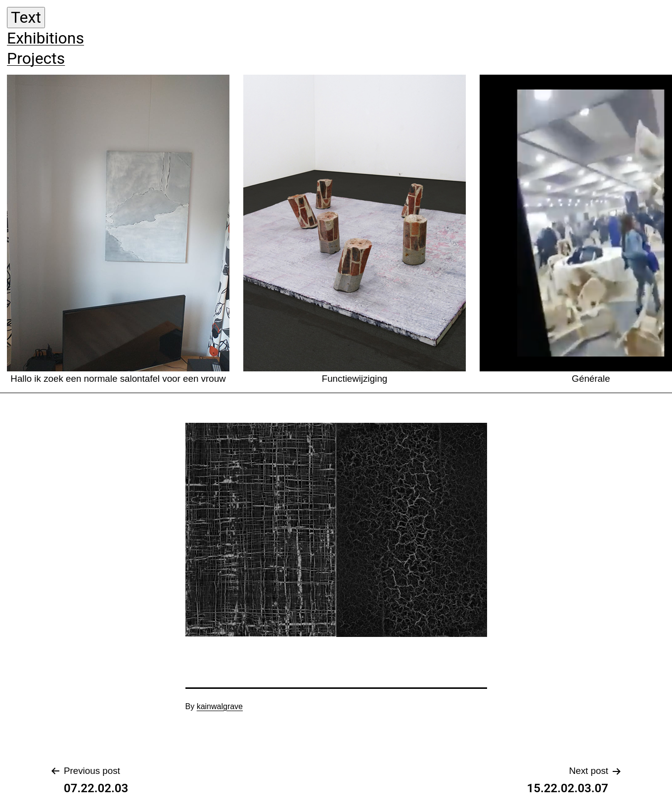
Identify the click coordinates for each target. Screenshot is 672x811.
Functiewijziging (355, 229)
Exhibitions (45, 38)
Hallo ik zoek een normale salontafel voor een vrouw (118, 229)
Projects (36, 58)
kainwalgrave (220, 706)
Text (26, 17)
